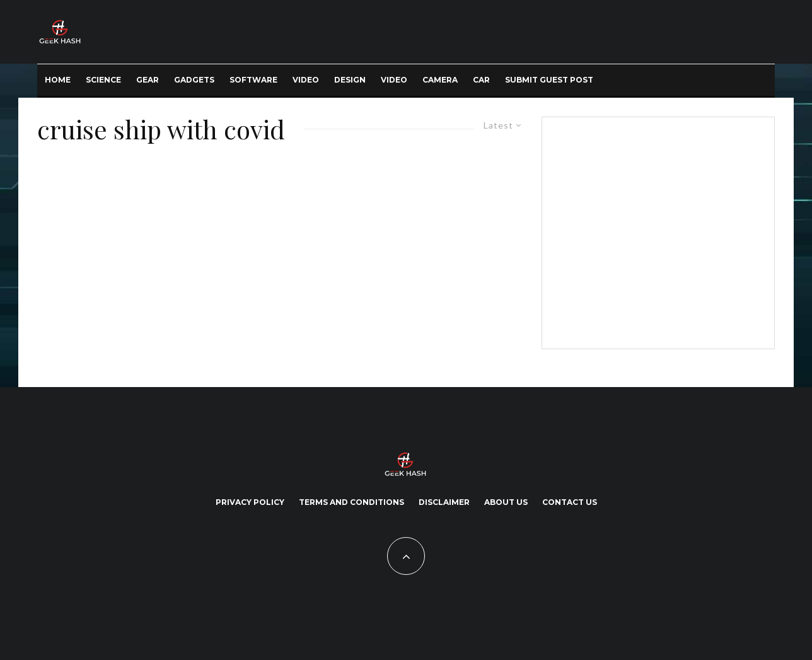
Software (253, 80)
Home (58, 80)
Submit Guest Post (549, 80)
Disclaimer (444, 502)
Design (350, 80)
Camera (440, 80)
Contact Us (570, 502)
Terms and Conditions (351, 502)
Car (481, 80)
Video (306, 80)
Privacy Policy (250, 502)
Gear (148, 80)
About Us (506, 502)
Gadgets (194, 80)
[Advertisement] (656, 231)
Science (103, 80)
